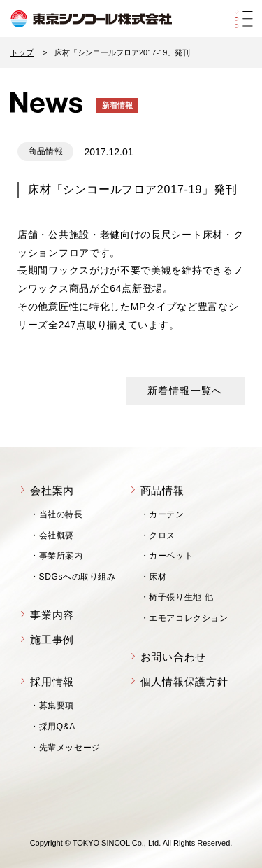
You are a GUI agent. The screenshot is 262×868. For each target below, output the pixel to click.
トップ (22, 52)
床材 (158, 577)
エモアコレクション (188, 618)
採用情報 (52, 681)
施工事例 (52, 639)
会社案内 (52, 490)
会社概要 (57, 535)
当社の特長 (61, 514)
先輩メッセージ (70, 748)
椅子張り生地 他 (181, 597)
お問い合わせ (174, 657)
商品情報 (162, 490)
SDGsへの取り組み (78, 577)
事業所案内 (61, 556)
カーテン (166, 514)
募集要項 (57, 706)
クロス (162, 535)
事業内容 (52, 615)
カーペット (171, 556)
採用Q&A (57, 727)
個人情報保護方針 (184, 681)
